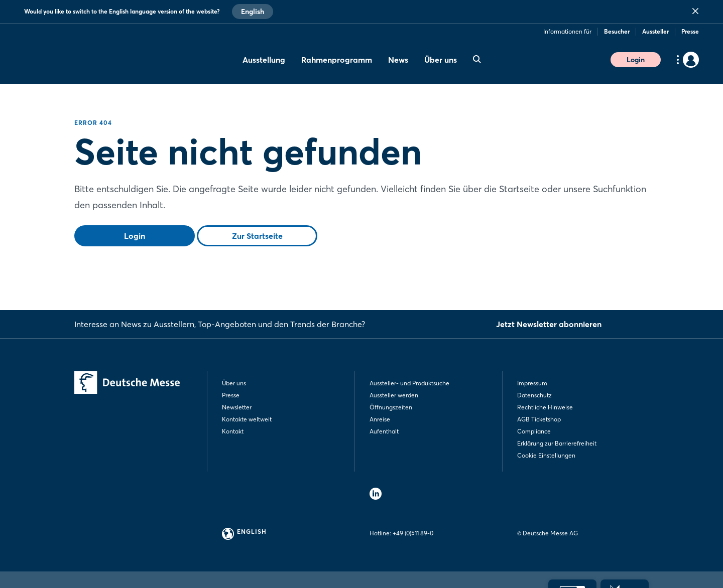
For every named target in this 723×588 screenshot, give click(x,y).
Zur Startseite (257, 236)
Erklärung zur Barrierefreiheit (557, 443)
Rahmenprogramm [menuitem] (337, 60)
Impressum (532, 383)
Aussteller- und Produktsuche (409, 383)
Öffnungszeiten (391, 407)
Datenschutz (534, 395)
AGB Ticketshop (539, 419)
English (253, 12)
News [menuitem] (398, 60)
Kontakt (233, 431)
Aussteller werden (394, 395)
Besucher (617, 31)
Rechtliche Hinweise (545, 407)
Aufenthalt (384, 431)
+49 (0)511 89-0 (413, 533)
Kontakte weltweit (247, 419)
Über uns (234, 383)
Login (636, 60)
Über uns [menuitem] (441, 60)
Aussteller (655, 31)
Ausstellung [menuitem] (264, 60)
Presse (690, 31)
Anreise (380, 419)
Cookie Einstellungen (546, 455)
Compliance (534, 431)
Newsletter (237, 407)
